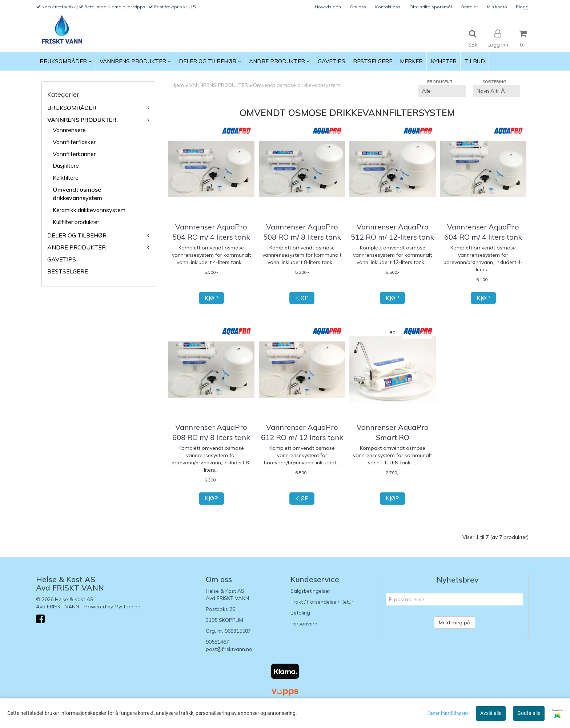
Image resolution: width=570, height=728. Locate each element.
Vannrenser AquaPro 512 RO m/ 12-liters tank (392, 232)
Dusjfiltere (66, 165)
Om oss (358, 7)
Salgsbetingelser (310, 591)
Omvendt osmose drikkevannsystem (297, 85)
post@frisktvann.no (229, 649)
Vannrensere (69, 130)
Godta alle (529, 713)
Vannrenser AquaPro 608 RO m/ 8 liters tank (211, 432)
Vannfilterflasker (74, 142)
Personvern (304, 624)
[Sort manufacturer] (442, 91)
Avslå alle (491, 713)
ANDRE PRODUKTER (77, 247)
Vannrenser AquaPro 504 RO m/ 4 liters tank (211, 232)
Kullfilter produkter (76, 222)
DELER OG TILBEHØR (77, 235)
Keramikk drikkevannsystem (89, 210)
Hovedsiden (328, 7)
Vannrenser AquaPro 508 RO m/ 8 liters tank (302, 232)
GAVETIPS (62, 259)
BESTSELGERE (68, 271)
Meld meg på (455, 623)
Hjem (178, 85)
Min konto (497, 7)
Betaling (300, 613)
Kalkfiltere (66, 177)
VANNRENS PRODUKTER (82, 120)
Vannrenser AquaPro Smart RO (393, 432)
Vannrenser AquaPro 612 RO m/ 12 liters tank (302, 432)
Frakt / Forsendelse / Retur (322, 602)
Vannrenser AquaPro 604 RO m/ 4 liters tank (483, 232)
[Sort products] (497, 91)
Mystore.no (128, 607)
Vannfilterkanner (74, 154)
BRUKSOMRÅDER (72, 108)
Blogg (522, 7)
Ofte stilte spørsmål (431, 7)
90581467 (217, 642)
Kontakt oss (388, 7)
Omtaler (469, 7)
